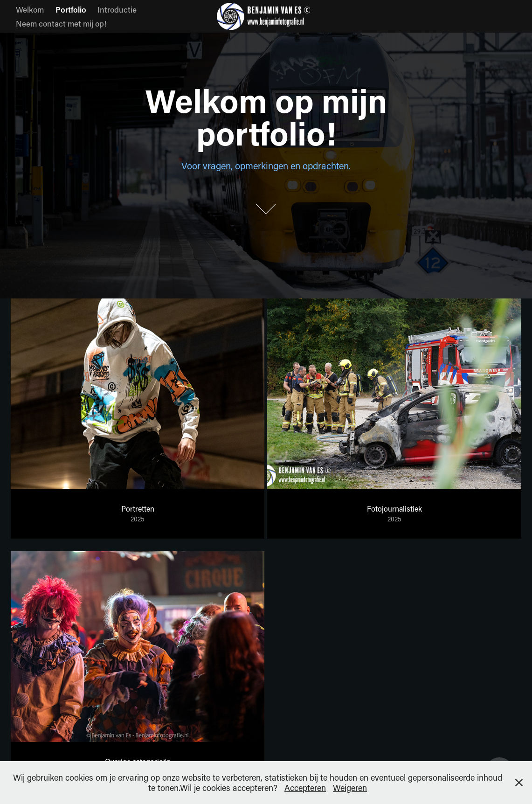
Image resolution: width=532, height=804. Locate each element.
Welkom (30, 9)
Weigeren (350, 788)
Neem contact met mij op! (61, 23)
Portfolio (71, 9)
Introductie (117, 9)
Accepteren (305, 788)
